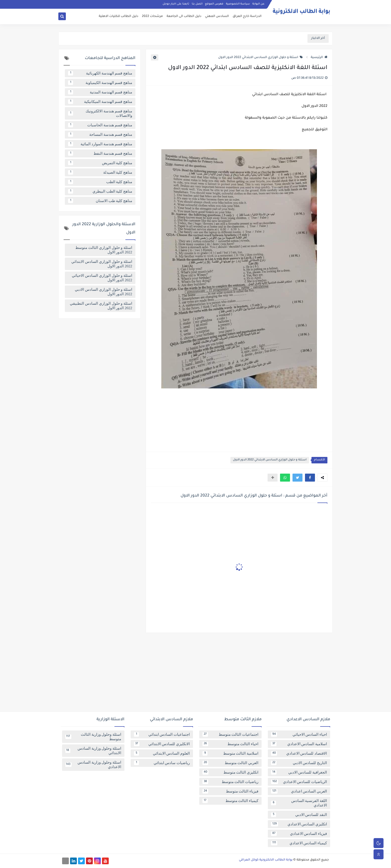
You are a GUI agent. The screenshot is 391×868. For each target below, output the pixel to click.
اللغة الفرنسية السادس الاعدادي (299, 803)
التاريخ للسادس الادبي (299, 763)
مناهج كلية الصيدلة (100, 172)
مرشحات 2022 (152, 16)
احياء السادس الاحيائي (299, 734)
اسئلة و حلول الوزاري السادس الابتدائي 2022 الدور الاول (261, 58)
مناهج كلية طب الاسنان (100, 201)
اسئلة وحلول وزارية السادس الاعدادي (93, 765)
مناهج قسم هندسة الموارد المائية (100, 144)
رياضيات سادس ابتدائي (162, 763)
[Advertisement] (195, 674)
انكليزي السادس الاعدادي (299, 824)
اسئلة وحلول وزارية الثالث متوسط (93, 737)
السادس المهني (217, 16)
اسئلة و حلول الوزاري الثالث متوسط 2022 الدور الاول (104, 250)
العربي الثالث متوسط (230, 763)
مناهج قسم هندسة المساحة (100, 135)
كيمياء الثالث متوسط (230, 801)
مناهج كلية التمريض (100, 163)
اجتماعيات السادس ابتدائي (162, 734)
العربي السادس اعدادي (299, 791)
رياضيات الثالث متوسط (230, 782)
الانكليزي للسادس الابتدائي (162, 744)
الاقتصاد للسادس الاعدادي (299, 753)
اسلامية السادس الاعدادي (299, 744)
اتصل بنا (197, 4)
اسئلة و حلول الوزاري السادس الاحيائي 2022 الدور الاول (102, 278)
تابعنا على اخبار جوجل (176, 4)
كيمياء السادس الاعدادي (299, 843)
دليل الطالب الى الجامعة (184, 16)
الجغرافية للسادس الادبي (299, 772)
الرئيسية (319, 58)
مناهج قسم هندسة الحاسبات (100, 125)
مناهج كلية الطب (100, 182)
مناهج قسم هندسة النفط (100, 153)
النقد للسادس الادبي (299, 815)
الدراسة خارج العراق (247, 16)
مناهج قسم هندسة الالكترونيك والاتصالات (100, 113)
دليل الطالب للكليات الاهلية (118, 16)
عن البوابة (258, 4)
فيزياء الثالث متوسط (230, 791)
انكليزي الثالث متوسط (230, 772)
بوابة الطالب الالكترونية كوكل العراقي (266, 860)
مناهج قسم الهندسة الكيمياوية (100, 83)
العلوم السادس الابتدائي (162, 753)
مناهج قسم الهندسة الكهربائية (100, 73)
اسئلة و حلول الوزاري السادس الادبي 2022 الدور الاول (103, 292)
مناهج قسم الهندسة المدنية (100, 92)
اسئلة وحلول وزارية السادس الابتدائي (93, 751)
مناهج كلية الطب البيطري (100, 191)
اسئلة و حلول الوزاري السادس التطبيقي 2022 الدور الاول (101, 306)
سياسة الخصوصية (238, 4)
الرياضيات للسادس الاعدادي (299, 782)
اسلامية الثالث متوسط (230, 753)
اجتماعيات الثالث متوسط (230, 734)
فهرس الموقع (214, 4)
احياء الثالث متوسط (230, 744)
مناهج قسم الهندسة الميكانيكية (100, 102)
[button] (310, 478)
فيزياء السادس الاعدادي (299, 834)
